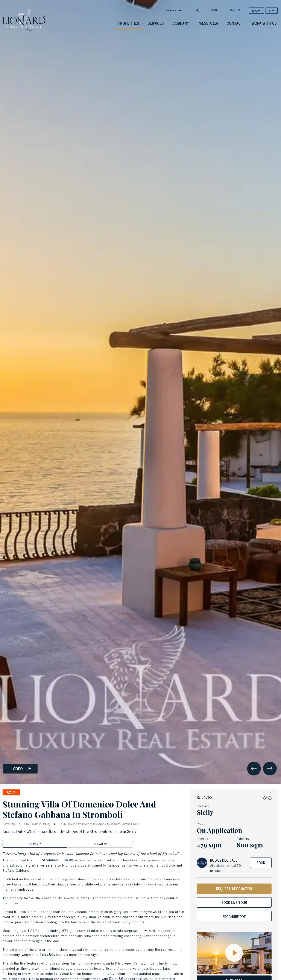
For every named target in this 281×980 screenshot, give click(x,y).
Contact (235, 23)
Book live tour (234, 902)
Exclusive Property (41, 824)
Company (181, 23)
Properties (128, 23)
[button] (265, 797)
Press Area (208, 23)
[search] (197, 10)
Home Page (10, 823)
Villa (26, 824)
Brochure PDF (234, 917)
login (213, 10)
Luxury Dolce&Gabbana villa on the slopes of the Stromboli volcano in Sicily (98, 824)
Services (156, 23)
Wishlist (235, 10)
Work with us (264, 23)
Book (261, 863)
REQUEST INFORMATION (234, 889)
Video (22, 769)
